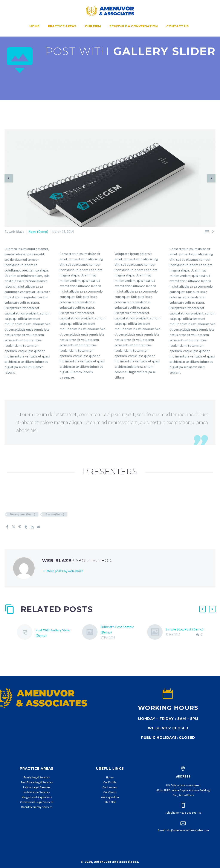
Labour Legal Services (37, 787)
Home (34, 26)
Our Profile (110, 782)
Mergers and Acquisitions (37, 797)
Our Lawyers (110, 787)
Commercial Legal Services (37, 802)
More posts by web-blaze (65, 571)
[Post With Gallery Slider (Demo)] (26, 633)
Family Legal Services (37, 777)
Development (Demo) (23, 514)
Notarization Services (37, 792)
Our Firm (93, 26)
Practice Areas (62, 26)
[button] (203, 609)
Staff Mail (110, 802)
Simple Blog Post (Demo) (184, 629)
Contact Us (177, 26)
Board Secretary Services (37, 807)
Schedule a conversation (134, 26)
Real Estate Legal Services (37, 782)
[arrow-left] (9, 178)
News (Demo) (38, 232)
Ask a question (110, 797)
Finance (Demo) (55, 514)
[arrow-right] (211, 178)
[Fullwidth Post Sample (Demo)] (91, 632)
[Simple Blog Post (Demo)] (156, 632)
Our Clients (110, 792)
